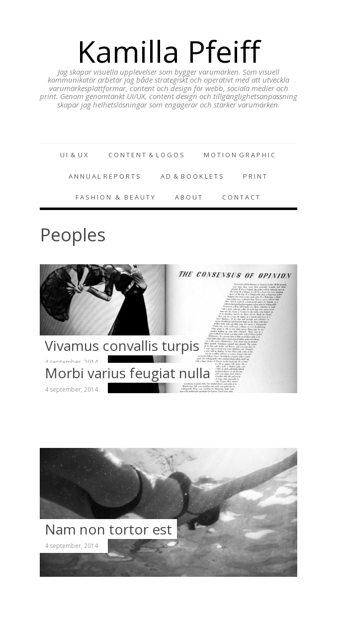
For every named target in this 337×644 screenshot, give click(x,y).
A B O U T (188, 197)
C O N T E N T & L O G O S (146, 155)
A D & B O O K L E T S (192, 176)
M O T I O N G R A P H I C (239, 155)
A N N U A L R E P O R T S (104, 176)
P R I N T (255, 176)
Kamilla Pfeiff (168, 51)
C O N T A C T (241, 197)
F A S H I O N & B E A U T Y (115, 197)
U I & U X (74, 155)
